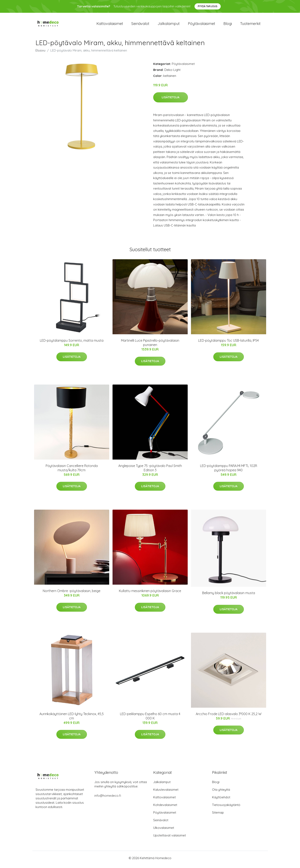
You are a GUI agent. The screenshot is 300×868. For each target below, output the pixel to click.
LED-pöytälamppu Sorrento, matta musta (72, 343)
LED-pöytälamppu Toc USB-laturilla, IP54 (228, 343)
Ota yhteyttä (221, 792)
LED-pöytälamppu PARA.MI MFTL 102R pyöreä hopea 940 (229, 471)
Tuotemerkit (250, 25)
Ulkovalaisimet (164, 831)
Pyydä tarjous (208, 6)
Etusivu (40, 53)
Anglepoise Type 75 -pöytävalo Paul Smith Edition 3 (150, 471)
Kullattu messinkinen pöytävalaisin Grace (150, 594)
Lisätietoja (171, 100)
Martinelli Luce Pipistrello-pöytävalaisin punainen (150, 345)
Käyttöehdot (221, 800)
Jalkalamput (169, 25)
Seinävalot (140, 25)
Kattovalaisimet (110, 25)
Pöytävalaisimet (202, 25)
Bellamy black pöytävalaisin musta (229, 596)
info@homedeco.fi (108, 798)
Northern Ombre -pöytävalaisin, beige (72, 594)
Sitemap (218, 815)
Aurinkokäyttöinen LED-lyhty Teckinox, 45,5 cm (72, 719)
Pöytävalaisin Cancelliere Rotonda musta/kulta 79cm (72, 471)
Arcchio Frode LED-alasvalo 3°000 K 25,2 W (229, 717)
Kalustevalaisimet (166, 792)
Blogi (228, 25)
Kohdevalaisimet (165, 808)
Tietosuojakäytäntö (226, 808)
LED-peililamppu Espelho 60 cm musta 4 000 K (150, 719)
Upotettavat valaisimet (170, 838)
